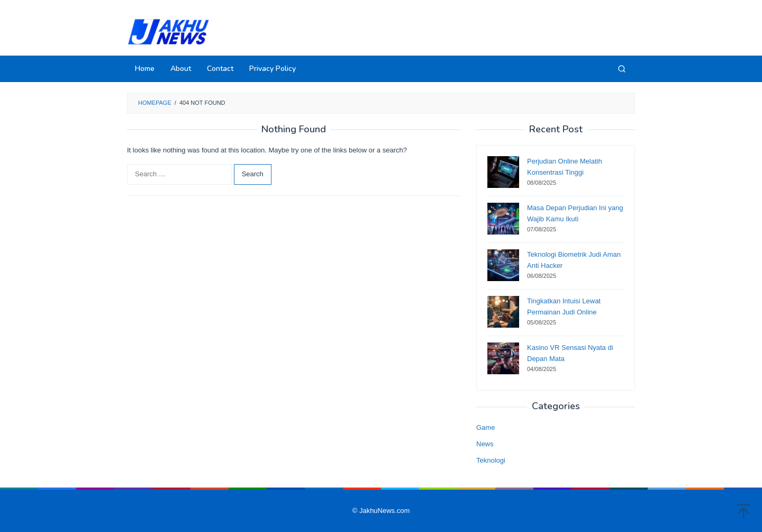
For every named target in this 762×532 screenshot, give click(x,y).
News (485, 444)
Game (486, 427)
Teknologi (491, 460)
